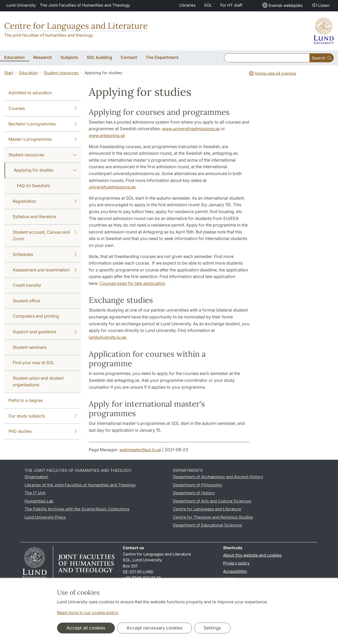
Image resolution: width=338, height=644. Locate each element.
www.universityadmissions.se (191, 129)
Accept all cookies (86, 628)
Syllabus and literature (34, 217)
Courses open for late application (132, 283)
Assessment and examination (45, 270)
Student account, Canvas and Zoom (45, 235)
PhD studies (43, 431)
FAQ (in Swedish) (34, 186)
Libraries (187, 5)
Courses (43, 109)
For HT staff (231, 5)
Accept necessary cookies (154, 628)
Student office (26, 301)
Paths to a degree (26, 400)
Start (9, 73)
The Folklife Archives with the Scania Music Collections (77, 509)
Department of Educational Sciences (207, 525)
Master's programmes (43, 139)
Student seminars (30, 347)
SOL (208, 5)
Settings (212, 628)
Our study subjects (43, 416)
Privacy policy (236, 563)
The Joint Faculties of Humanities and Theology (85, 5)
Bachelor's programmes (43, 124)
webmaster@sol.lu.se (140, 450)
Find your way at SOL (34, 363)
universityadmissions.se (112, 187)
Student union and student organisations (38, 382)
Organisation (36, 477)
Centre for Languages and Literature (76, 26)
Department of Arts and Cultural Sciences (212, 501)
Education (28, 73)
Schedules (45, 255)
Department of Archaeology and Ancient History (218, 477)
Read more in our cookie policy (88, 613)
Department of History (194, 493)
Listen (320, 5)
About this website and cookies (252, 555)
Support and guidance (45, 332)
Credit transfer (27, 285)
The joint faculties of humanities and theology (49, 35)
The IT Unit (35, 493)
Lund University (21, 5)
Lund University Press (45, 517)
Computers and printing (36, 316)
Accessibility (235, 571)
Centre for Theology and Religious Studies (213, 517)
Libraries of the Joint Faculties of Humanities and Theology (80, 485)
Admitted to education (30, 93)
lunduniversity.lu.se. (108, 337)
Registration (45, 201)
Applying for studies (45, 170)
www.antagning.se (107, 135)
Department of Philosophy (198, 485)
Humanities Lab (39, 501)
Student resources (61, 73)
